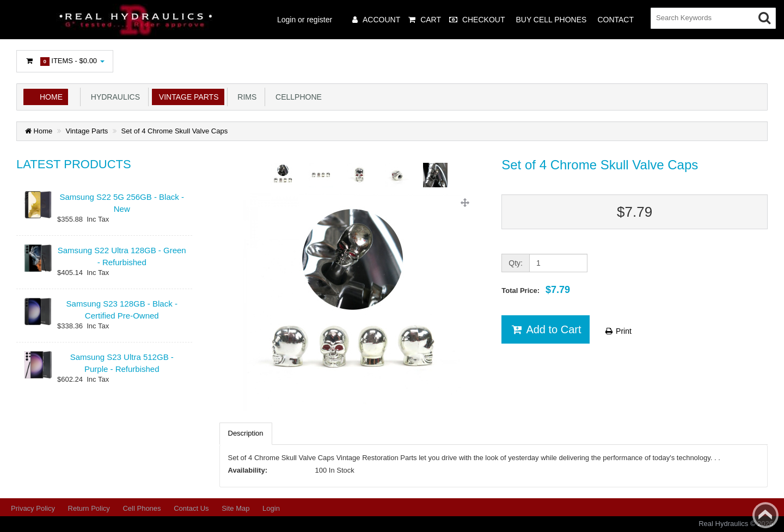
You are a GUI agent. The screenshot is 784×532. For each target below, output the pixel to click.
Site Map (235, 508)
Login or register (305, 20)
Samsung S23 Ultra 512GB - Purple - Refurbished (122, 363)
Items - (65, 61)
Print (618, 331)
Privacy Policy (33, 508)
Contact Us (191, 508)
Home (51, 97)
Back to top (765, 515)
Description (246, 433)
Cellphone (296, 97)
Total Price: (536, 290)
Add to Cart (545, 329)
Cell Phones (142, 508)
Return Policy (89, 508)
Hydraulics (113, 97)
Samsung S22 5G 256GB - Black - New (122, 203)
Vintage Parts (186, 97)
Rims (245, 97)
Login (271, 508)
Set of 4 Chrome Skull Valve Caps (175, 131)
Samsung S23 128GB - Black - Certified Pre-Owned (122, 309)
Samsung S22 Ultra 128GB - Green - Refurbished (122, 256)
